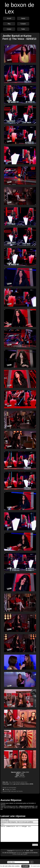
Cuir (10, 782)
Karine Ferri (24, 782)
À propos (23, 24)
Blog (9, 24)
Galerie (23, 18)
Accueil (9, 18)
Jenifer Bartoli (16, 782)
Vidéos (11, 784)
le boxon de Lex (19, 854)
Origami (25, 857)
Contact (9, 29)
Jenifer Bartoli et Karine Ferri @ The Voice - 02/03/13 (19, 37)
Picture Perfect (17, 857)
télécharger (22, 777)
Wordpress (19, 856)
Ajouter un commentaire (9, 788)
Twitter (23, 29)
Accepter (25, 866)
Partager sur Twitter (10, 789)
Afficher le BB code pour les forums (13, 791)
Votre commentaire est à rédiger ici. (19, 835)
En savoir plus (35, 866)
